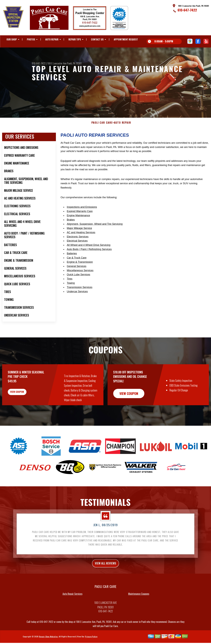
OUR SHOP (12, 39)
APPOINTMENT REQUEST (126, 39)
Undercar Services (77, 297)
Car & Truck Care (77, 264)
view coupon (23, 399)
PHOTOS (31, 39)
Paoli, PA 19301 (74, 63)
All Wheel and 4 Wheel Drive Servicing (89, 251)
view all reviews (105, 570)
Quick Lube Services (78, 281)
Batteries (72, 259)
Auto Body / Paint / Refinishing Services (89, 255)
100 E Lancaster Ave (57, 63)
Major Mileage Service (79, 234)
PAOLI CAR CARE (102, 129)
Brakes (71, 226)
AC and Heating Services (81, 238)
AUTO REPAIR (52, 39)
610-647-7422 (187, 10)
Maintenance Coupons (139, 601)
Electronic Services (78, 243)
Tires (70, 285)
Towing (71, 289)
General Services (77, 272)
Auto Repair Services (72, 601)
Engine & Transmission (80, 268)
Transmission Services (80, 293)
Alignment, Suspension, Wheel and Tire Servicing (95, 230)
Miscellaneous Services (80, 276)
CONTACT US (97, 39)
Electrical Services (77, 247)
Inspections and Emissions (82, 213)
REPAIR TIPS (75, 39)
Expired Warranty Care (80, 217)
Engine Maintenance (78, 222)
